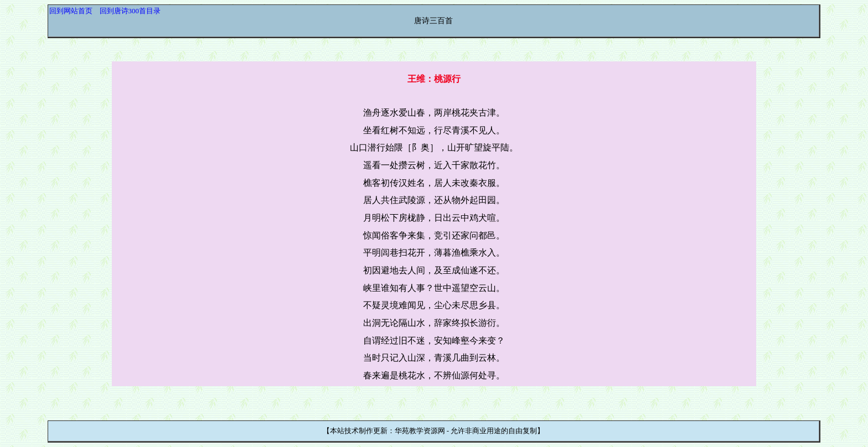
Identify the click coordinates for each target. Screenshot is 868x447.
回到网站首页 (71, 11)
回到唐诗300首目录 (130, 11)
